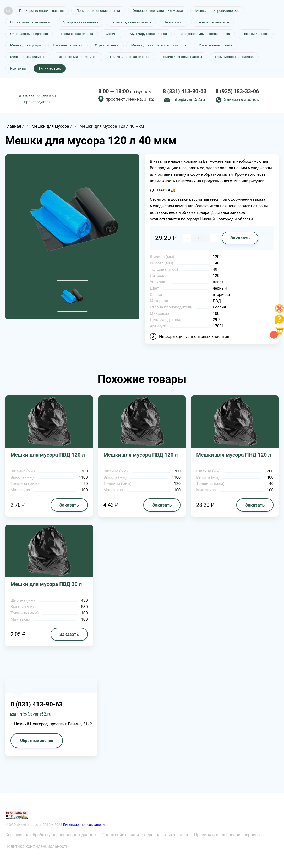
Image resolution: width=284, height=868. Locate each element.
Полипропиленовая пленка (98, 11)
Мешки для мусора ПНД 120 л (234, 455)
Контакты (18, 68)
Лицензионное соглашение (85, 825)
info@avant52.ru (189, 99)
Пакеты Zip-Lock (256, 34)
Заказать (240, 238)
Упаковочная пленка (215, 45)
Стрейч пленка (107, 45)
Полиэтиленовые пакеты (182, 57)
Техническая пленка (77, 34)
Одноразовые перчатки (29, 34)
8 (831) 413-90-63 (185, 91)
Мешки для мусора (26, 45)
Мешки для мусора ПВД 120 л (48, 455)
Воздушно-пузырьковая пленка (205, 34)
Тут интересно (50, 68)
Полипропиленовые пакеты (41, 11)
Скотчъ (111, 34)
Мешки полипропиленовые (217, 11)
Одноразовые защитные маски (158, 11)
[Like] (279, 312)
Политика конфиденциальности (37, 846)
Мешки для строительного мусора (159, 45)
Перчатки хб (173, 22)
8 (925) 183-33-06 (237, 91)
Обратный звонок (37, 741)
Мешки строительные (28, 57)
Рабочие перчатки (68, 45)
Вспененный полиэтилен (78, 57)
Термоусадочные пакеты (131, 22)
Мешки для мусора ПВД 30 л (46, 584)
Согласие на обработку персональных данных (51, 835)
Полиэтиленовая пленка (130, 57)
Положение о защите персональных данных (145, 835)
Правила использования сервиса (227, 835)
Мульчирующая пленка (149, 34)
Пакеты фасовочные (213, 22)
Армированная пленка (80, 22)
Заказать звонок (242, 99)
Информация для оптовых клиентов (194, 336)
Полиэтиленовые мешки (30, 22)
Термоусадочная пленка (234, 57)
